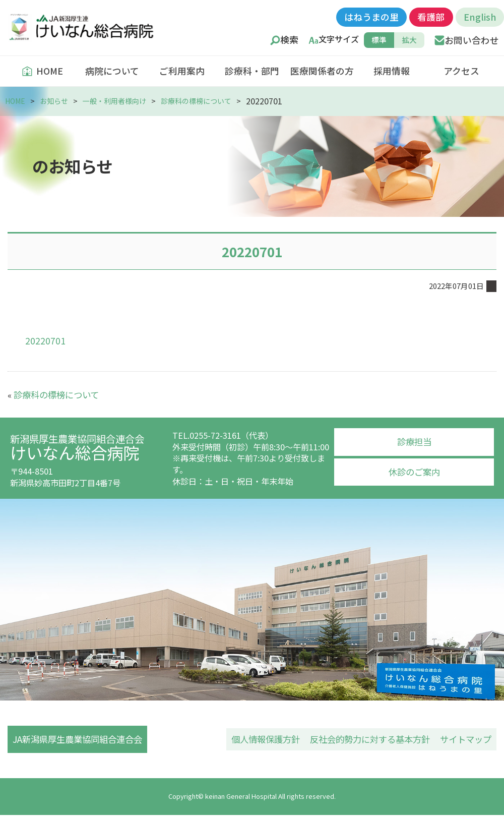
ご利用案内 (182, 71)
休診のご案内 (414, 469)
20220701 (43, 340)
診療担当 (414, 440)
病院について (112, 71)
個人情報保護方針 (278, 739)
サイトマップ (467, 739)
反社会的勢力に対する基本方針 (376, 739)
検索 (289, 40)
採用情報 (392, 71)
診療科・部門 (252, 71)
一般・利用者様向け (121, 101)
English (480, 17)
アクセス (461, 71)
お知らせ (57, 101)
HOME (43, 71)
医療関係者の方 (322, 71)
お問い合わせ (472, 40)
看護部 (431, 17)
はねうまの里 (371, 17)
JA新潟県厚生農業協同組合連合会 (79, 739)
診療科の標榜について (207, 101)
